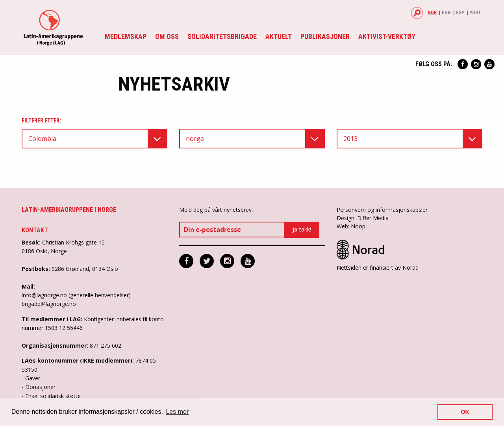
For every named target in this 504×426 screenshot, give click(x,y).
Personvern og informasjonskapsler (382, 210)
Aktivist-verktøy (387, 36)
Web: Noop (351, 226)
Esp (460, 13)
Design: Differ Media (363, 218)
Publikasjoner (325, 36)
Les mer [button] (178, 412)
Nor (432, 13)
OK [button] (465, 412)
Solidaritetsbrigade (222, 36)
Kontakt (35, 230)
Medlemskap (126, 36)
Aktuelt (279, 36)
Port (475, 13)
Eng (446, 13)
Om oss (167, 36)
